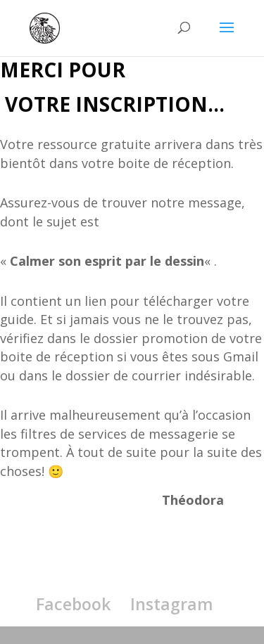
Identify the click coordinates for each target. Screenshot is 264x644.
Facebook (73, 604)
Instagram (172, 604)
